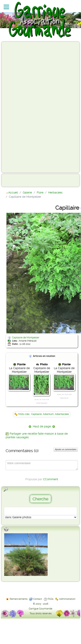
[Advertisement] (19, 107)
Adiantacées (62, 414)
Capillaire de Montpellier (26, 338)
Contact (38, 599)
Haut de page (42, 426)
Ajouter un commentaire (66, 449)
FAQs (51, 599)
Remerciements (19, 599)
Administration (67, 599)
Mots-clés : (25, 414)
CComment (51, 479)
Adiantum (48, 414)
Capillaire (36, 414)
